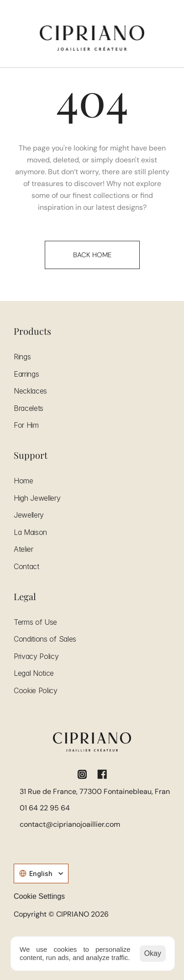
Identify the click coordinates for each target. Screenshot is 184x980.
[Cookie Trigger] (39, 897)
